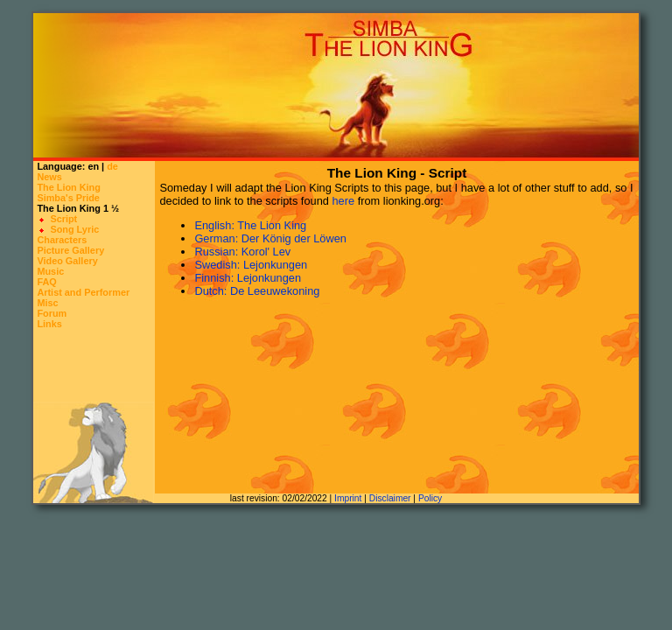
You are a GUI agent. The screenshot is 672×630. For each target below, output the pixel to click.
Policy (430, 498)
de (112, 166)
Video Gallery (67, 261)
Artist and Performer (83, 292)
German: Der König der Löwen (270, 238)
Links (49, 324)
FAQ (46, 282)
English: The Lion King (250, 225)
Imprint (348, 498)
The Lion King (69, 187)
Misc (47, 303)
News (49, 177)
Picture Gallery (70, 250)
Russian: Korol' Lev (242, 252)
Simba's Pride (68, 198)
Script (63, 219)
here (343, 201)
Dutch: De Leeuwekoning (257, 291)
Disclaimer (390, 498)
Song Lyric (74, 229)
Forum (52, 313)
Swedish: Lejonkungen (251, 265)
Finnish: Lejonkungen (248, 278)
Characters (62, 240)
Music (50, 271)
